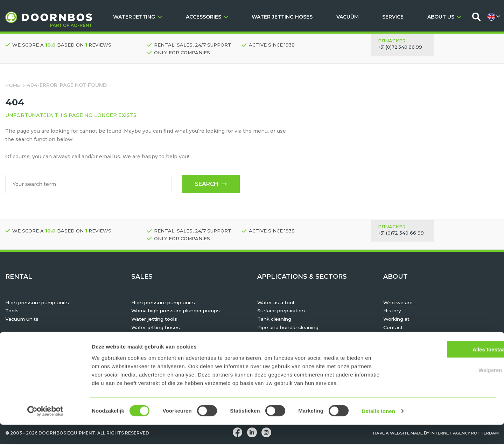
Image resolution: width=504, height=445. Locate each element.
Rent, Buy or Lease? (408, 345)
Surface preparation (282, 312)
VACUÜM (348, 17)
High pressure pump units (39, 303)
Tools (12, 312)
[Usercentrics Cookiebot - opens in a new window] (45, 431)
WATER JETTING (138, 17)
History (393, 312)
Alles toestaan (446, 370)
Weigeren (445, 390)
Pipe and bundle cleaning (290, 328)
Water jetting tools (155, 320)
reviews (100, 45)
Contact (393, 328)
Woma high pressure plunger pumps (178, 312)
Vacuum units (22, 320)
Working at (397, 320)
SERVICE (393, 17)
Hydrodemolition (279, 336)
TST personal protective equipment (177, 336)
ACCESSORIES (207, 17)
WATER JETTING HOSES (282, 17)
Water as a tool (276, 303)
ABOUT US (444, 17)
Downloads (398, 336)
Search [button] (210, 184)
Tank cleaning (275, 320)
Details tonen (378, 431)
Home (13, 85)
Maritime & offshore (282, 345)
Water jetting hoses (156, 328)
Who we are (399, 303)
